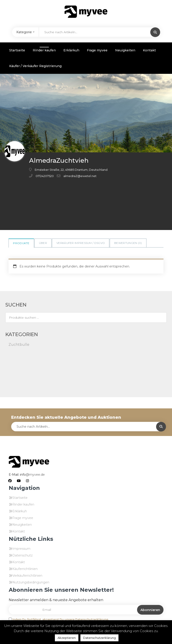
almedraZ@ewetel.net (80, 176)
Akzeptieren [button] (67, 638)
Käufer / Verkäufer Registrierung (35, 66)
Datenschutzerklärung (99, 638)
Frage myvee (97, 50)
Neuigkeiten (125, 50)
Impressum (21, 549)
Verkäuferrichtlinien (27, 576)
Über (43, 243)
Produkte (21, 243)
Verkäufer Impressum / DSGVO (81, 243)
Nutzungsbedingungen (31, 582)
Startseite (17, 50)
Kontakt (149, 50)
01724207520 (45, 176)
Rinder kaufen (44, 50)
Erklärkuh (71, 50)
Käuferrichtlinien (25, 569)
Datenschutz (23, 555)
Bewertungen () (128, 243)
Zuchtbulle (19, 345)
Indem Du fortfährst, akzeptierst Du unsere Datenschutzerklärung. (61, 619)
